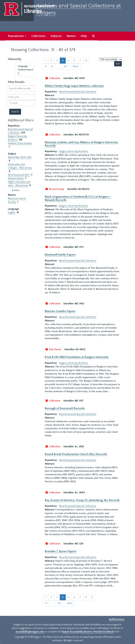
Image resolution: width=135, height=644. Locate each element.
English (12, 213)
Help (84, 36)
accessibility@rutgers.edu (30, 632)
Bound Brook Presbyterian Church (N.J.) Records (76, 454)
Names (71, 36)
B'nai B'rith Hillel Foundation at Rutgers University (77, 357)
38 (65, 67)
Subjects (56, 36)
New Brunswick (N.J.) (19, 175)
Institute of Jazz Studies (20, 143)
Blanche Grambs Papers (60, 311)
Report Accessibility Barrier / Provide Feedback (88, 632)
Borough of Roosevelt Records (65, 408)
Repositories (17, 36)
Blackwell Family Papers (60, 255)
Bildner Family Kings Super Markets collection (74, 86)
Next (75, 67)
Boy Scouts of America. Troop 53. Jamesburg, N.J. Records (82, 500)
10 (52, 67)
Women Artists (16, 178)
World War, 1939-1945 (20, 157)
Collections (38, 36)
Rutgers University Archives (74, 151)
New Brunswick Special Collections (78, 92)
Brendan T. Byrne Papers (61, 551)
